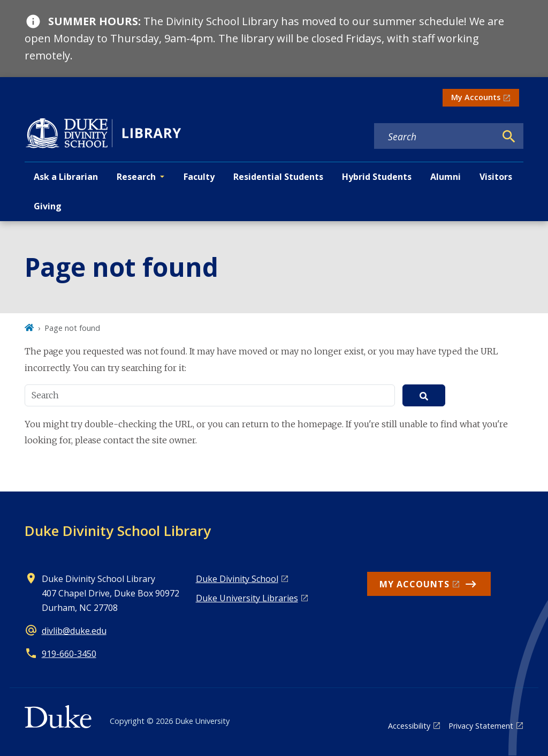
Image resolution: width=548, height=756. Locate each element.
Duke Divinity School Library (118, 531)
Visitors (496, 177)
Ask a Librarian (66, 177)
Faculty (199, 177)
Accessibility (409, 726)
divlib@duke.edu (74, 631)
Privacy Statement (481, 726)
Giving (48, 206)
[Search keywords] (435, 137)
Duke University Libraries (247, 598)
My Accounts (476, 97)
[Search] (509, 137)
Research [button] (136, 177)
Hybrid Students (377, 177)
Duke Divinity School (237, 579)
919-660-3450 (69, 654)
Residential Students (278, 177)
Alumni (446, 177)
